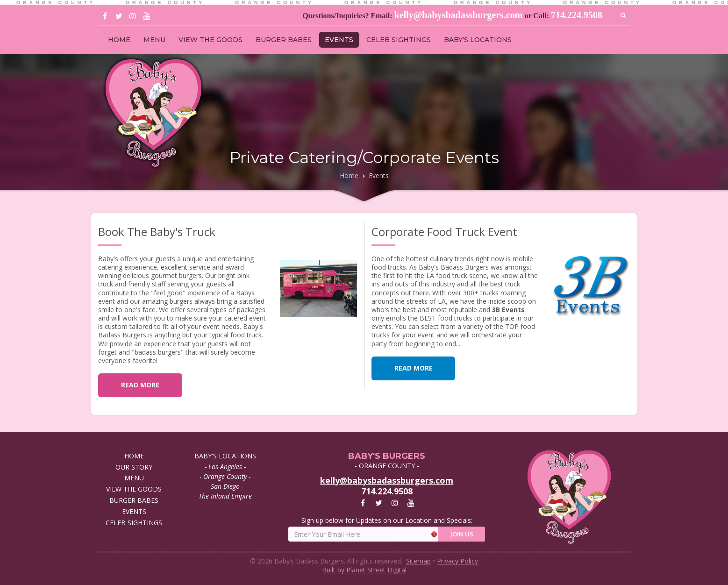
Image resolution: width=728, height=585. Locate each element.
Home (349, 175)
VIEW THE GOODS (211, 40)
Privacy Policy (457, 561)
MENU (154, 40)
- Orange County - (225, 476)
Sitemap (418, 561)
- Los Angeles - (225, 467)
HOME (119, 40)
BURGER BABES (284, 40)
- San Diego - (225, 486)
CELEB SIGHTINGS (399, 40)
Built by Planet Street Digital (364, 570)
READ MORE (140, 385)
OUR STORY (134, 467)
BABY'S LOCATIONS (478, 40)
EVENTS (339, 40)
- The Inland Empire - (225, 496)
